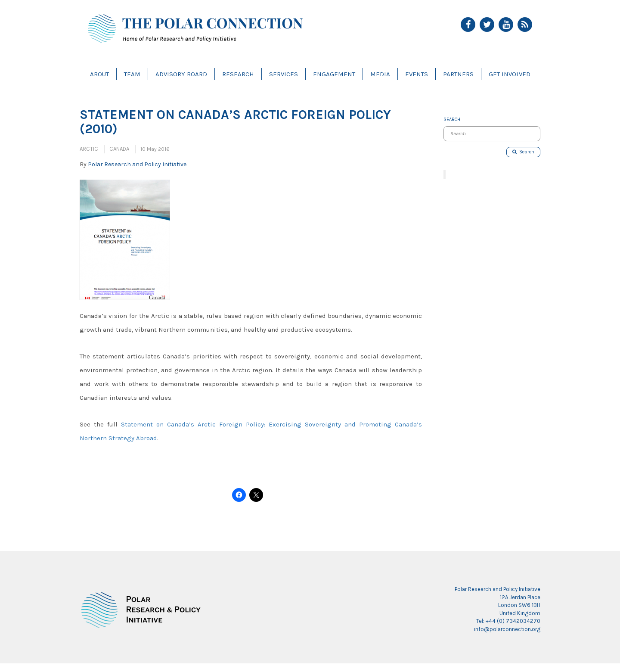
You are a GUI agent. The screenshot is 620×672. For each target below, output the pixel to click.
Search (523, 152)
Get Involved (510, 74)
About (99, 74)
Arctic (89, 149)
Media (380, 74)
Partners (458, 74)
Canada (119, 149)
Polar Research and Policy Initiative (137, 164)
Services (284, 74)
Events (417, 74)
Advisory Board (181, 74)
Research (238, 74)
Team (132, 74)
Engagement (334, 74)
